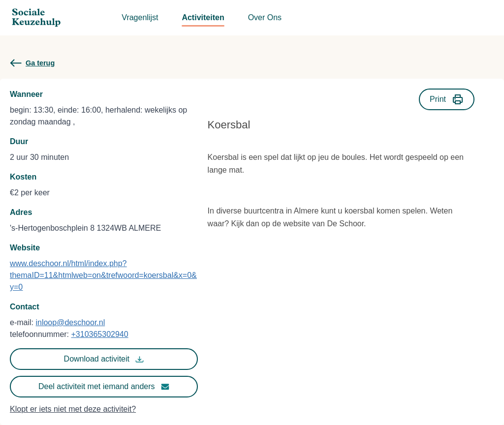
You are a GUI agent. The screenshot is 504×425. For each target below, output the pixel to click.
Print (447, 99)
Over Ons (265, 17)
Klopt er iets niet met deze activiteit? (73, 409)
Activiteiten (203, 17)
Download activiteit (104, 359)
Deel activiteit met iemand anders (104, 387)
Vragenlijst (140, 17)
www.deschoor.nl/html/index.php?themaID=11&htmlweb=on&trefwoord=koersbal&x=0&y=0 (103, 275)
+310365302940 (100, 334)
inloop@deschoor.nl (70, 322)
